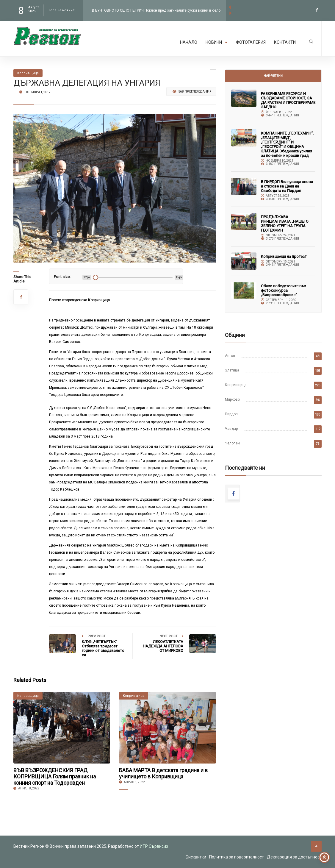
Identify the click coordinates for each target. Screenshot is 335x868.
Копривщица (236, 385)
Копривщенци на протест (284, 256)
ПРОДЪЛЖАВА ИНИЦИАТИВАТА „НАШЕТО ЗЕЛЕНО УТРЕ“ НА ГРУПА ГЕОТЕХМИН (285, 224)
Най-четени (273, 76)
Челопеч (232, 443)
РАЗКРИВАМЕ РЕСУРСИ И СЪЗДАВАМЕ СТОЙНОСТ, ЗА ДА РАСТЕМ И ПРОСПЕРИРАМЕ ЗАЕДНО (288, 100)
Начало (189, 42)
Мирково (232, 399)
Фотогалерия (251, 42)
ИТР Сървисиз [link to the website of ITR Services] (154, 846)
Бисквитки (196, 857)
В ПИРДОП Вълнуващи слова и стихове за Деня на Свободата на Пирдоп (287, 186)
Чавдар (231, 429)
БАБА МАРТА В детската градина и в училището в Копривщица (163, 773)
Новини (217, 42)
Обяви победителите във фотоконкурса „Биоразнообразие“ (284, 290)
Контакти (285, 42)
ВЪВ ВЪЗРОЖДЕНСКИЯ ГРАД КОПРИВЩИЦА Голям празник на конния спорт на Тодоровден (55, 776)
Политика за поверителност (237, 857)
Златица (232, 370)
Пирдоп (231, 414)
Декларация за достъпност (294, 857)
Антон (230, 356)
